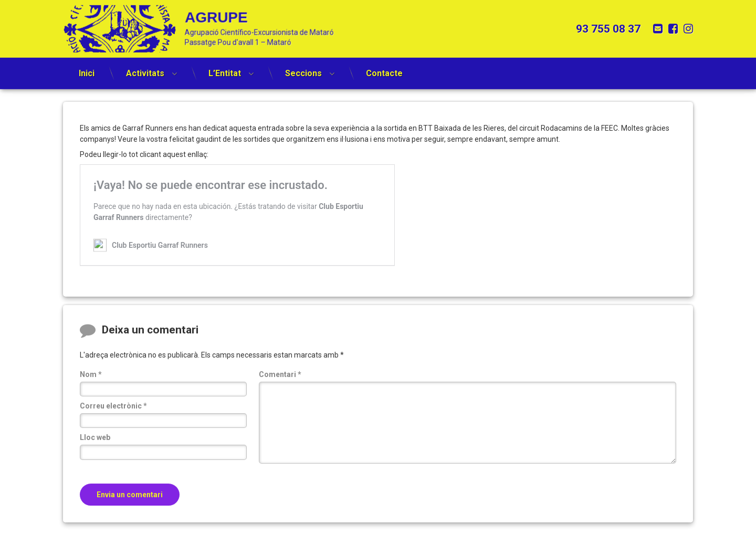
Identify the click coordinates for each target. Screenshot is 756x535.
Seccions (303, 69)
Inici (87, 69)
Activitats (145, 69)
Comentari (280, 385)
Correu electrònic (113, 417)
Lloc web (95, 449)
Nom (91, 385)
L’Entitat (225, 69)
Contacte (384, 69)
